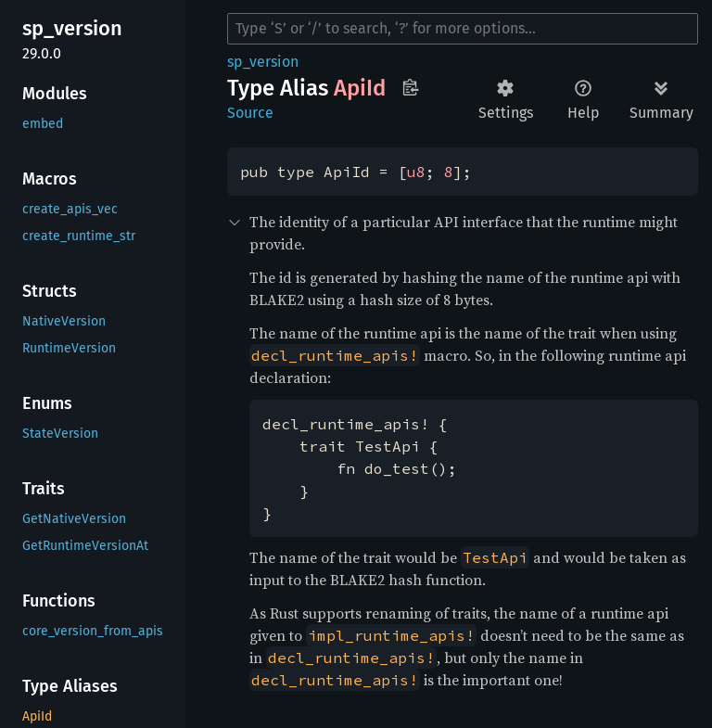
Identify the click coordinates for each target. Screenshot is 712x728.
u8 (416, 172)
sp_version (263, 62)
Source (250, 113)
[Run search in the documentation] (463, 29)
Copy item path (410, 87)
